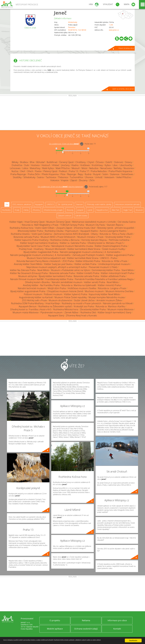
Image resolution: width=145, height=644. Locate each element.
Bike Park (116, 210)
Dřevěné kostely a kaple (53, 210)
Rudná (88, 174)
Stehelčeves (127, 174)
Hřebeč (56, 165)
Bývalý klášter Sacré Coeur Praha (33, 246)
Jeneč (60, 13)
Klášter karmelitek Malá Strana (83, 258)
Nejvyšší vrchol (102, 210)
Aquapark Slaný (56, 315)
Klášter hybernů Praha (76, 294)
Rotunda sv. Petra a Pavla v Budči (116, 234)
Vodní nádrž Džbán (45, 228)
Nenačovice (106, 168)
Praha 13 (73, 171)
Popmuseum (72, 231)
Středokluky (29, 177)
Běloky (15, 162)
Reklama (86, 620)
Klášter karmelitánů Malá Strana (84, 249)
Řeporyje (72, 174)
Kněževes (85, 165)
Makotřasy (35, 168)
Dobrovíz (119, 162)
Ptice (63, 174)
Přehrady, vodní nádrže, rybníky (99, 204)
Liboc (115, 165)
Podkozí (63, 171)
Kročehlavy (97, 165)
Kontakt (117, 629)
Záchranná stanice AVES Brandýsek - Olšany (76, 234)
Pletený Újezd (50, 171)
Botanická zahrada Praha (26, 237)
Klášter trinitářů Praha (88, 273)
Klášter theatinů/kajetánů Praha (111, 246)
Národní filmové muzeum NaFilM (27, 279)
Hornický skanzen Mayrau (94, 240)
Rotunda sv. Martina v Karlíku (110, 306)
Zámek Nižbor (71, 312)
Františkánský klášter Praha (59, 279)
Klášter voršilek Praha (85, 264)
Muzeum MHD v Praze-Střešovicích (58, 237)
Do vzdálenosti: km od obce (64, 144)
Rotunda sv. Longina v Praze (112, 288)
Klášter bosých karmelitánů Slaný (114, 312)
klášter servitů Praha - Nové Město (101, 282)
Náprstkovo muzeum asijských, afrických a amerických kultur (57, 267)
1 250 (111, 25)
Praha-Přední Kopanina (120, 171)
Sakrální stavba (81, 216)
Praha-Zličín (34, 174)
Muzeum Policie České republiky (71, 297)
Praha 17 (84, 171)
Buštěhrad (52, 162)
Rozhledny (6, 210)
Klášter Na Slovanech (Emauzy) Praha (29, 273)
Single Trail (127, 210)
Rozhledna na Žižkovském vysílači (55, 306)
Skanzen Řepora (115, 225)
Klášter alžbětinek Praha (113, 276)
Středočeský (73, 22)
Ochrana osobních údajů (86, 629)
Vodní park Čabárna (42, 234)
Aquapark (39, 204)
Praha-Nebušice (99, 171)
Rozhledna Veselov (20, 234)
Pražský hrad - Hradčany (31, 249)
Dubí (27, 165)
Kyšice (108, 165)
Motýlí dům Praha (57, 288)
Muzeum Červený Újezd (58, 222)
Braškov (24, 162)
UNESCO (50, 204)
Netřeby (118, 168)
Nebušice (94, 168)
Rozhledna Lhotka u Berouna (65, 240)
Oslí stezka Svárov (127, 222)
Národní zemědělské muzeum (67, 282)
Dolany (128, 162)
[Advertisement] (72, 113)
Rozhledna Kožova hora (22, 228)
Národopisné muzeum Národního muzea (72, 246)
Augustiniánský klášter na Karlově (36, 297)
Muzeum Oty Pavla (95, 225)
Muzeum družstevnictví (60, 300)
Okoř (23, 171)
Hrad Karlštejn (53, 303)
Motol (84, 168)
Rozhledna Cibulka (54, 231)
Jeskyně (80, 210)
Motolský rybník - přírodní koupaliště (116, 228)
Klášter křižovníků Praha (88, 261)
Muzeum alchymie (28, 276)
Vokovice (55, 180)
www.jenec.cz (114, 30)
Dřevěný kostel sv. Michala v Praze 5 (106, 243)
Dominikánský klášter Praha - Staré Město (113, 270)
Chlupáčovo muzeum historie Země (65, 291)
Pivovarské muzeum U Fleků (103, 267)
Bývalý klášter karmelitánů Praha (55, 276)
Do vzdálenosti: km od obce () (60, 187)
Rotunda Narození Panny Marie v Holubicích (39, 261)
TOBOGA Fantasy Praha (72, 225)
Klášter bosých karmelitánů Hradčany (39, 243)
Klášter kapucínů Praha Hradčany (31, 240)
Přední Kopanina (50, 174)
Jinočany (65, 165)
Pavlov (38, 171)
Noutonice (129, 168)
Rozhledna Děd (88, 312)
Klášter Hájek (16, 222)
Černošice (72, 27)
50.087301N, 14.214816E (77, 30)
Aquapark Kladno (89, 231)
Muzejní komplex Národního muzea (107, 297)
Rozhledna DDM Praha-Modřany (27, 303)
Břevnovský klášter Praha (30, 231)
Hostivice (35, 165)
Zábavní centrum (65, 216)
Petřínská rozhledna (119, 240)
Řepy (80, 174)
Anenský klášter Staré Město (28, 264)
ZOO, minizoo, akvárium (22, 204)
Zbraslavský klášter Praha (93, 309)
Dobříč (109, 162)
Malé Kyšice (48, 168)
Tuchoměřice (76, 177)
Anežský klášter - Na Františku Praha (41, 285)
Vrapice (65, 180)
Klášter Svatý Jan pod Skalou (58, 264)
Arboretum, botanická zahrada (127, 204)
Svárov (41, 177)
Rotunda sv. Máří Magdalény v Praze (40, 225)
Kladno (75, 165)
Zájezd (74, 180)
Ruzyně (97, 174)
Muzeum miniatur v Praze (90, 237)
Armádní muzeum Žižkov (109, 300)
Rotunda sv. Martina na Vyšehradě (79, 285)
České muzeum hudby (113, 249)
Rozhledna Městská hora (66, 309)
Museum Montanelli (55, 249)
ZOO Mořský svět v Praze (34, 300)
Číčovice (100, 162)
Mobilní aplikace (55, 629)
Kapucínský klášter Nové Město (104, 294)
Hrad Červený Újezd (35, 222)
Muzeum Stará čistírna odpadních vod (46, 258)
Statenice (115, 174)
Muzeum (139, 210)
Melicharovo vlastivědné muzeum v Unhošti (94, 222)
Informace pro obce (117, 620)
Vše (7, 204)
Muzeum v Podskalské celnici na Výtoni (70, 270)
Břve (32, 162)
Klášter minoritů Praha (109, 285)
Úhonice (89, 177)
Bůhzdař (41, 162)
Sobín (105, 174)
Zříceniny (36, 210)
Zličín (92, 180)
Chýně (91, 162)
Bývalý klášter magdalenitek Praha (41, 252)
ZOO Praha (68, 261)
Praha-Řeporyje (18, 174)
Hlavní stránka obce (126, 48)
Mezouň (76, 168)
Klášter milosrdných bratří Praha (117, 273)
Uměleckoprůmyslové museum (114, 264)
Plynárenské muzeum (51, 312)
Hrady (17, 210)
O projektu (55, 620)
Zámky (26, 210)
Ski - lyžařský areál (65, 204)
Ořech (30, 171)
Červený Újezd (66, 162)
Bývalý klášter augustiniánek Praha (28, 291)
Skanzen (79, 204)
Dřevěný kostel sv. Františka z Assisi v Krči (31, 309)
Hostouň (46, 165)
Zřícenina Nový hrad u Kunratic (81, 315)
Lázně (90, 210)
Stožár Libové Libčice (84, 300)
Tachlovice (51, 177)
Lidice (25, 168)
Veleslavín (109, 177)
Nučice (15, 171)
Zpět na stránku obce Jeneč (123, 89)
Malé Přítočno (63, 168)
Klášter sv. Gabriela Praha (73, 243)
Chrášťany (81, 162)
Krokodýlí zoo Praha (84, 306)
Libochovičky (126, 165)
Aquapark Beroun (28, 306)
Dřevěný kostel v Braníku (37, 282)
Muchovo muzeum (94, 291)
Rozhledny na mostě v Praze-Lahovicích (82, 303)
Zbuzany (83, 180)
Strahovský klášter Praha (118, 237)
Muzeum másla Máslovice (121, 309)
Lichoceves (15, 168)
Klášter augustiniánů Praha (120, 255)
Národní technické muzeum (32, 288)
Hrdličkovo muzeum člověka (82, 288)
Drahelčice (17, 165)
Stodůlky (17, 177)
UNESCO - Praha (108, 258)
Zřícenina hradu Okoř (85, 228)
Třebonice (63, 177)
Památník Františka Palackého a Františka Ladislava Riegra (104, 279)
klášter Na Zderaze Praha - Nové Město (30, 270)
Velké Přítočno (124, 177)
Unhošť (99, 177)
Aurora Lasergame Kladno (113, 231)
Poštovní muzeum (33, 294)
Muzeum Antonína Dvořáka (119, 291)
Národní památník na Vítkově (118, 303)
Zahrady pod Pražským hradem (88, 255)
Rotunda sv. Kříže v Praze (114, 261)
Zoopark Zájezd (64, 228)
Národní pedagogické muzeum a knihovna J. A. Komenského (90, 252)
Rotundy (70, 210)
